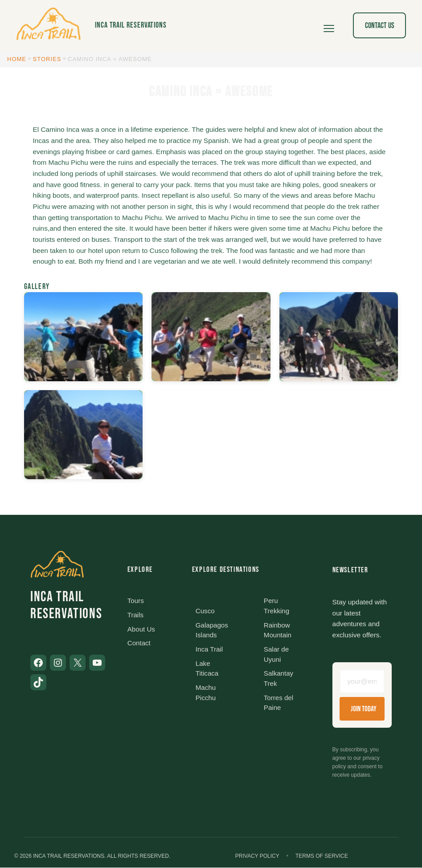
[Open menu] (329, 25)
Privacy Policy (257, 856)
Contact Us (380, 26)
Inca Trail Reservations (131, 25)
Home (17, 59)
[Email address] (362, 682)
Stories (47, 59)
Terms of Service (322, 856)
